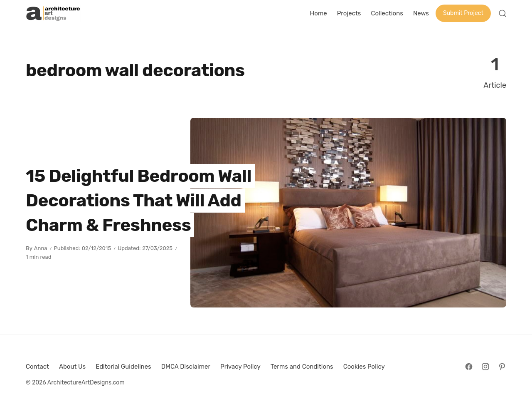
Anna (41, 248)
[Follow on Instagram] (485, 367)
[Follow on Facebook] (469, 367)
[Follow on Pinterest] (502, 367)
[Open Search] (502, 13)
